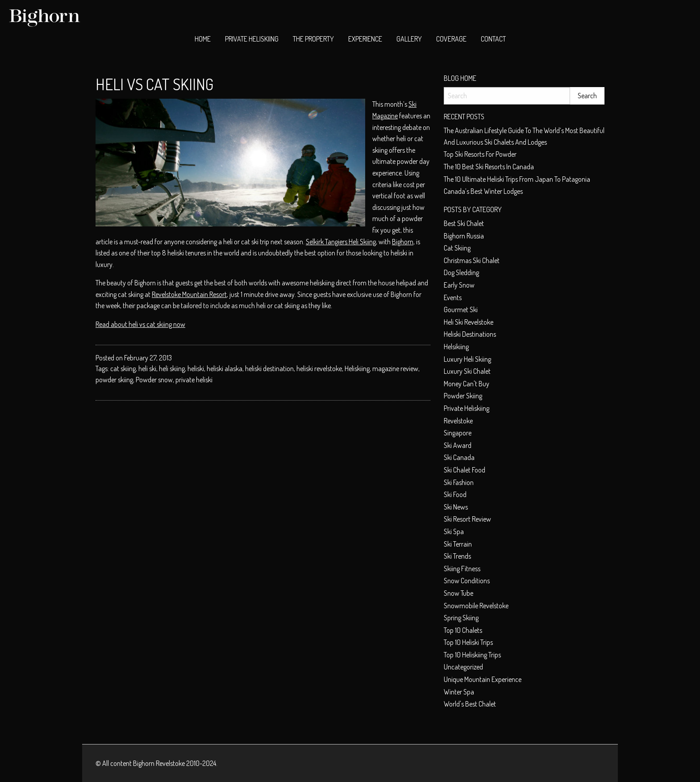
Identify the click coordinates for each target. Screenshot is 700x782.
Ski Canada (459, 457)
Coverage (451, 39)
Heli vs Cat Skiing (154, 84)
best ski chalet (464, 223)
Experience (365, 39)
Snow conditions (467, 581)
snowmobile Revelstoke (476, 606)
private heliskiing (467, 408)
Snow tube (458, 593)
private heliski (194, 380)
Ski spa (454, 531)
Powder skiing (463, 396)
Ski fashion (459, 482)
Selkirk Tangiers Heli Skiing (341, 242)
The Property (313, 39)
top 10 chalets (463, 630)
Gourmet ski (461, 309)
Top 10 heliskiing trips (472, 655)
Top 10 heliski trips (468, 642)
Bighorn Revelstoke (159, 763)
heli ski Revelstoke (469, 322)
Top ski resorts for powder (480, 154)
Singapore (458, 433)
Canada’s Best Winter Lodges (483, 191)
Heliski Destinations (470, 334)
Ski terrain (458, 544)
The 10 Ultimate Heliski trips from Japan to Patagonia (517, 179)
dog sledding (461, 272)
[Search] (507, 96)
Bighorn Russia (464, 236)
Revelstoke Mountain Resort (189, 294)
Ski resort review (467, 519)
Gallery (409, 39)
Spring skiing (461, 618)
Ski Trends (457, 556)
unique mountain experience (483, 679)
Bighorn (403, 242)
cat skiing (123, 368)
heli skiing (172, 368)
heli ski (147, 368)
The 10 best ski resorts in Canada (489, 167)
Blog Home (460, 78)
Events (453, 297)
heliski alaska (225, 368)
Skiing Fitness (462, 569)
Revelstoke (458, 421)
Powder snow (154, 380)
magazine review (395, 368)
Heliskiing (357, 368)
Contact (493, 39)
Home (203, 39)
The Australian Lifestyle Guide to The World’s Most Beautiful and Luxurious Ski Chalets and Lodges (524, 136)
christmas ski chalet (472, 260)
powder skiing (114, 380)
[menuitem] (203, 39)
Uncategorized (463, 667)
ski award (458, 445)
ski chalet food (465, 470)
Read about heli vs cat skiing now (140, 324)
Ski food (455, 494)
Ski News (456, 507)
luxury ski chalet (467, 371)
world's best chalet (470, 704)
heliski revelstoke (319, 368)
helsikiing (456, 347)
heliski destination (269, 368)
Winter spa (459, 692)
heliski (196, 368)
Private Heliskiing (252, 39)
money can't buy (467, 384)
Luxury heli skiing (467, 359)
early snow (459, 285)
